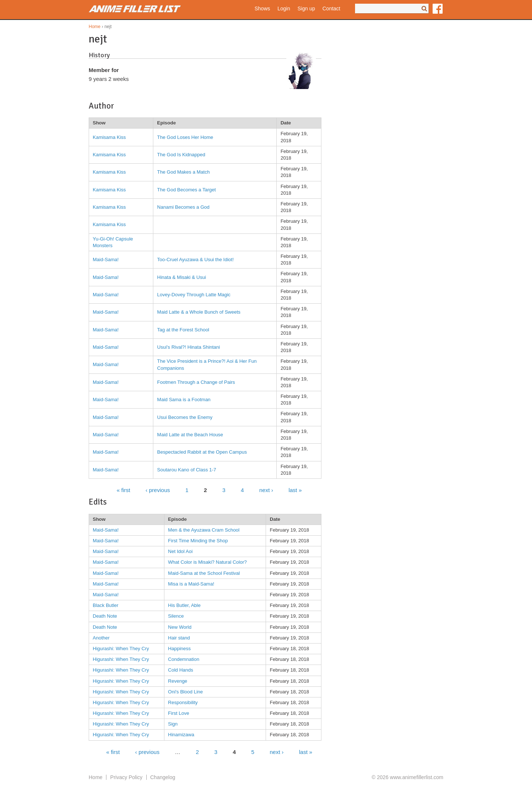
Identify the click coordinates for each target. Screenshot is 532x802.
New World (180, 627)
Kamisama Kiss (109, 137)
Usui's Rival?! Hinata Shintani (188, 347)
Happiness (179, 649)
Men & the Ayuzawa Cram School (204, 530)
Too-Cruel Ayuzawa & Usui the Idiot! (195, 260)
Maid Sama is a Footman (184, 400)
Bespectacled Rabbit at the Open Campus (202, 452)
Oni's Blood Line (185, 692)
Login (284, 8)
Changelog (163, 777)
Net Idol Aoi (180, 551)
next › (266, 490)
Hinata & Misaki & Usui (181, 277)
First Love (179, 713)
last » (295, 490)
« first (124, 490)
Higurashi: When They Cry (121, 649)
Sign (173, 724)
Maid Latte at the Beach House (190, 435)
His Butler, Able (184, 605)
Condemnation (184, 659)
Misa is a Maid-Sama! (191, 584)
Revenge (178, 681)
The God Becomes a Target (186, 190)
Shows (262, 8)
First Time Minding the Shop (198, 541)
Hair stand (179, 638)
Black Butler (105, 605)
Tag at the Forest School (183, 330)
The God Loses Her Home (185, 137)
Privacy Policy (126, 777)
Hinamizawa (181, 735)
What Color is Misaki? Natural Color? (207, 562)
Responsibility (183, 702)
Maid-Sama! (106, 260)
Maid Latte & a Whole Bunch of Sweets (199, 312)
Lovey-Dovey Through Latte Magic (194, 295)
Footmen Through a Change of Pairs (196, 382)
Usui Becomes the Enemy (185, 417)
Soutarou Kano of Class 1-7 (187, 470)
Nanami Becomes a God (183, 207)
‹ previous (158, 490)
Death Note (105, 616)
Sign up (306, 8)
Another (101, 638)
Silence (176, 616)
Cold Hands (181, 670)
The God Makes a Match (183, 172)
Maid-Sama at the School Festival (204, 573)
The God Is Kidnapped (181, 155)
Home (95, 27)
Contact (331, 8)
